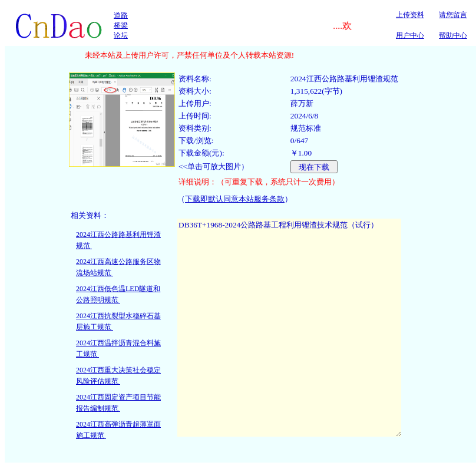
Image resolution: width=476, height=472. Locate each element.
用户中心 (410, 35)
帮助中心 (453, 35)
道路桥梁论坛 (121, 25)
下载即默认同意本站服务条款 (235, 199)
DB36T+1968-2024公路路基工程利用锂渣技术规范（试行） (289, 328)
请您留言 (453, 15)
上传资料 (410, 15)
